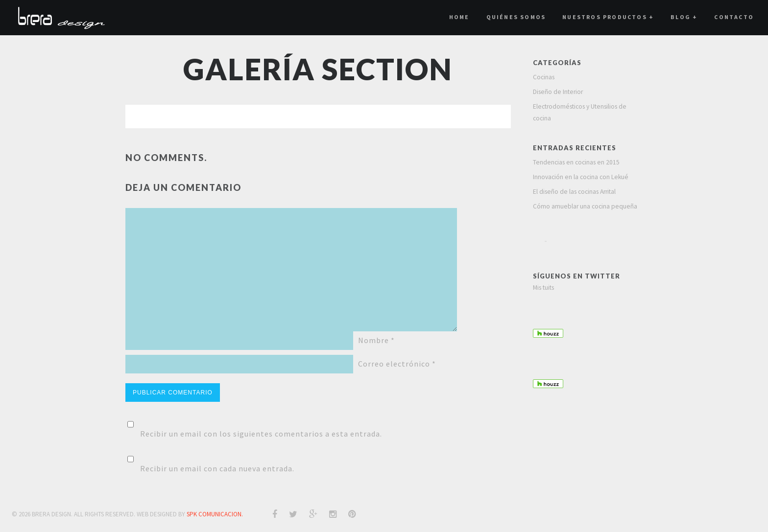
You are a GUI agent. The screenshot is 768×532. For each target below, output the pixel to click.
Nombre (376, 340)
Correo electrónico (397, 364)
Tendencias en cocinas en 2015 (576, 162)
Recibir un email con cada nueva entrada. (217, 468)
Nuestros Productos (608, 17)
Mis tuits (543, 288)
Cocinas (544, 77)
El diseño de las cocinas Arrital (574, 192)
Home (459, 17)
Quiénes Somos (516, 17)
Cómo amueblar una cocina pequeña (585, 206)
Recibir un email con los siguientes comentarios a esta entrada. (261, 434)
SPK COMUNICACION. (215, 514)
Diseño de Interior (558, 92)
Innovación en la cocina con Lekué (581, 177)
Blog (684, 17)
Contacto (734, 17)
